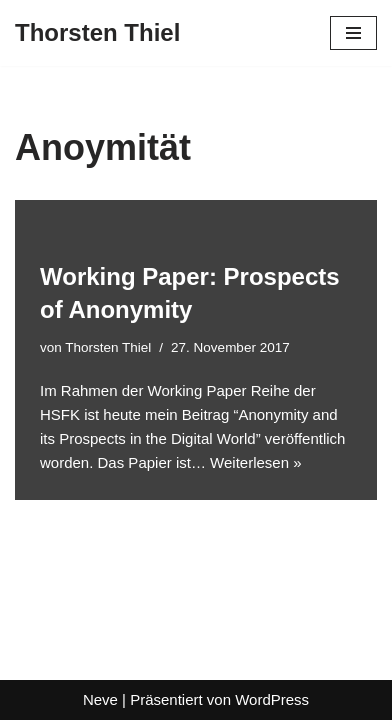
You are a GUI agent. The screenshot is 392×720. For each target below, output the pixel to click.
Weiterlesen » (255, 462)
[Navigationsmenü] (353, 33)
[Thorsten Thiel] (97, 33)
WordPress (272, 699)
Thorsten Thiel (108, 347)
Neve (100, 699)
